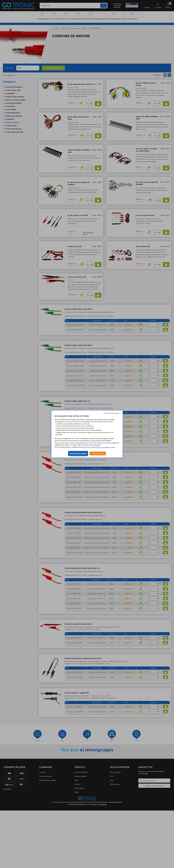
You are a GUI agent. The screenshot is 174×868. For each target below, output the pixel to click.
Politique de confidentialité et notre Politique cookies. (98, 447)
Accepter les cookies (78, 453)
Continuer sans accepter (111, 413)
